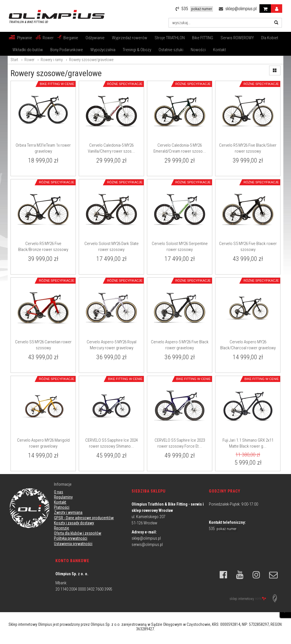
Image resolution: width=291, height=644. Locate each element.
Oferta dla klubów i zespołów (78, 533)
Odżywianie (95, 38)
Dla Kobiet (270, 38)
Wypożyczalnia (103, 50)
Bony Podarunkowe (67, 50)
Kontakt (220, 50)
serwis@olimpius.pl (147, 545)
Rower (48, 38)
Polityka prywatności (71, 538)
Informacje (63, 484)
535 (223, 529)
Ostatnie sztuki (171, 50)
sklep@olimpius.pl (146, 538)
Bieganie (71, 38)
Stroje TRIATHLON (170, 38)
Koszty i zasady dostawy (74, 523)
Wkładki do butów (28, 50)
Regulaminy (63, 497)
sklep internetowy (248, 599)
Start (14, 60)
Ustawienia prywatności (73, 544)
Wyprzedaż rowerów (130, 38)
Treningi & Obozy (137, 50)
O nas (59, 492)
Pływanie (25, 38)
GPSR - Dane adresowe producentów (84, 518)
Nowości (198, 50)
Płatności (62, 507)
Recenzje (62, 528)
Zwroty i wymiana (68, 512)
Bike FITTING (203, 38)
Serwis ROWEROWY (237, 38)
